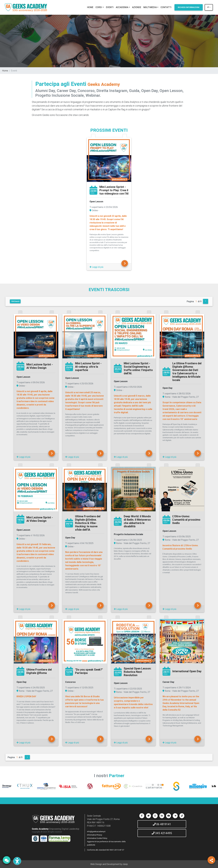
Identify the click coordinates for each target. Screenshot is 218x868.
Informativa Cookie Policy (97, 838)
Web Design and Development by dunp (109, 864)
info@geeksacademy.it (96, 832)
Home (5, 71)
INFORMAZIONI (189, 7)
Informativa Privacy (95, 835)
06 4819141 (162, 824)
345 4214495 (162, 833)
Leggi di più (96, 267)
